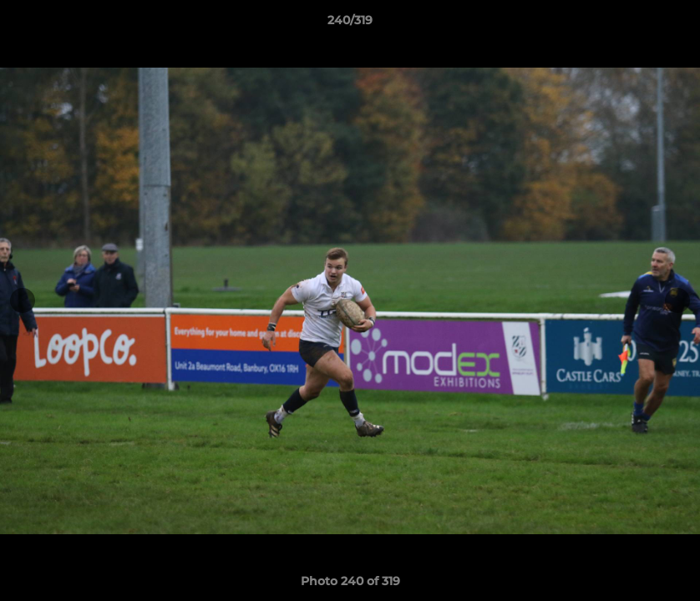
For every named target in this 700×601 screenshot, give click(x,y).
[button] (670, 24)
